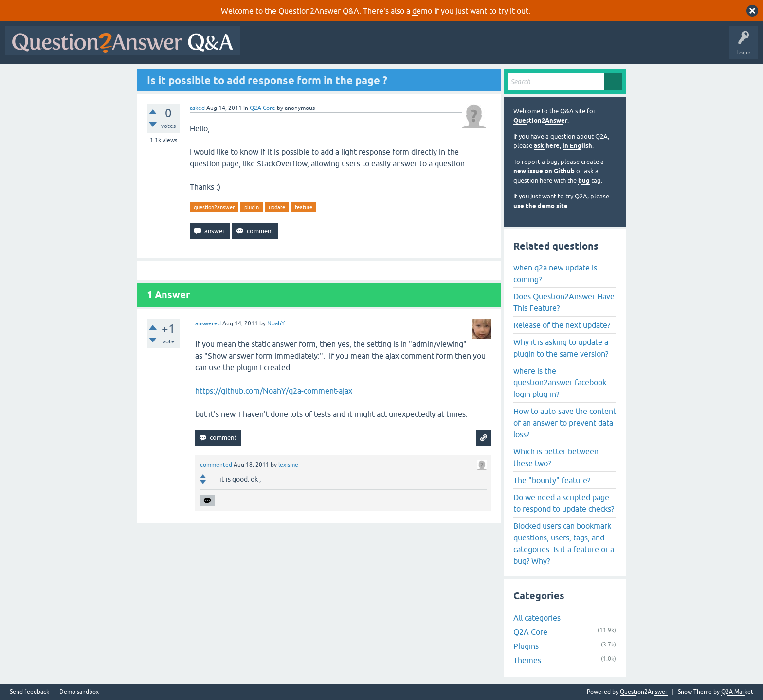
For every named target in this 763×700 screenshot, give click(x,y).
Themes (527, 660)
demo (422, 11)
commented (216, 465)
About (545, 48)
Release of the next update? (562, 325)
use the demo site (541, 206)
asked (197, 108)
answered (208, 323)
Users (440, 48)
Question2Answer (540, 120)
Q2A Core (263, 108)
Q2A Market (737, 692)
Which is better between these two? (556, 457)
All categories (537, 618)
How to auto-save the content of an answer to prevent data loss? (565, 423)
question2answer (214, 207)
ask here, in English (563, 146)
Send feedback (29, 692)
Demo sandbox (79, 692)
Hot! (335, 48)
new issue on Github (544, 171)
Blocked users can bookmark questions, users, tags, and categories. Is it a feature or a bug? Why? (564, 543)
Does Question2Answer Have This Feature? (564, 302)
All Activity (262, 48)
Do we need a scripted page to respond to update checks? (564, 503)
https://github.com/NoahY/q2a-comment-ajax (274, 391)
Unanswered (372, 48)
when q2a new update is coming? (555, 273)
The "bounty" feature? (552, 480)
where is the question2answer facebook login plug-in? (560, 382)
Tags (409, 48)
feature (304, 207)
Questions (301, 48)
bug (584, 181)
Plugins (526, 646)
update (277, 207)
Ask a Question (480, 48)
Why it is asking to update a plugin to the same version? (561, 348)
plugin (252, 207)
